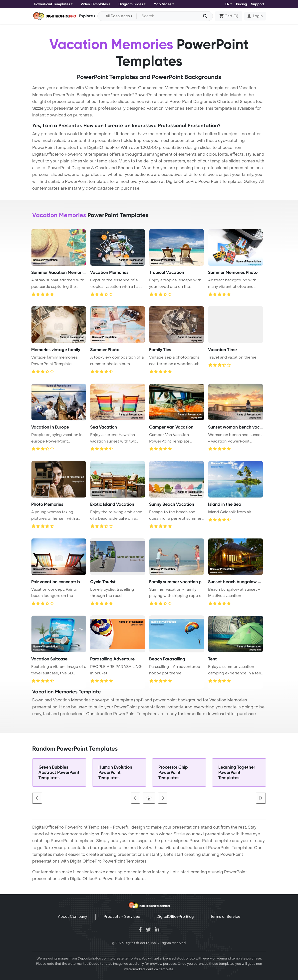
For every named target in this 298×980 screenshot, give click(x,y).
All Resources (118, 16)
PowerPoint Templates (52, 4)
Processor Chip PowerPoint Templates (173, 772)
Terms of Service (225, 917)
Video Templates (94, 4)
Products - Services (122, 917)
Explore (86, 16)
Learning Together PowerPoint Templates (237, 772)
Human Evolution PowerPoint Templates (115, 772)
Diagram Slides (131, 4)
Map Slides (162, 4)
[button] (255, 16)
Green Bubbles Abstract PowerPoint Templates (59, 772)
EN (227, 4)
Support (258, 4)
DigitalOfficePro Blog (175, 917)
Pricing (242, 4)
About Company (73, 917)
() (229, 16)
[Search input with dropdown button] (174, 16)
